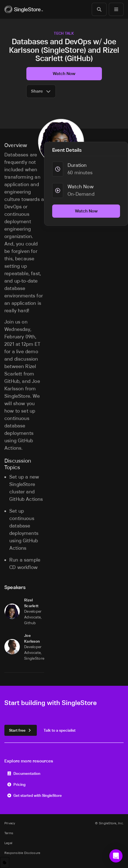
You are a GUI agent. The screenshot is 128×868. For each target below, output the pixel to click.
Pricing (16, 784)
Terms (9, 833)
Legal (8, 843)
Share (41, 91)
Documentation (24, 773)
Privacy (10, 823)
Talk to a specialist (60, 730)
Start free (21, 730)
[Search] (99, 9)
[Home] (24, 9)
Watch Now (64, 74)
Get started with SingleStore (34, 795)
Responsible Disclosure (22, 853)
